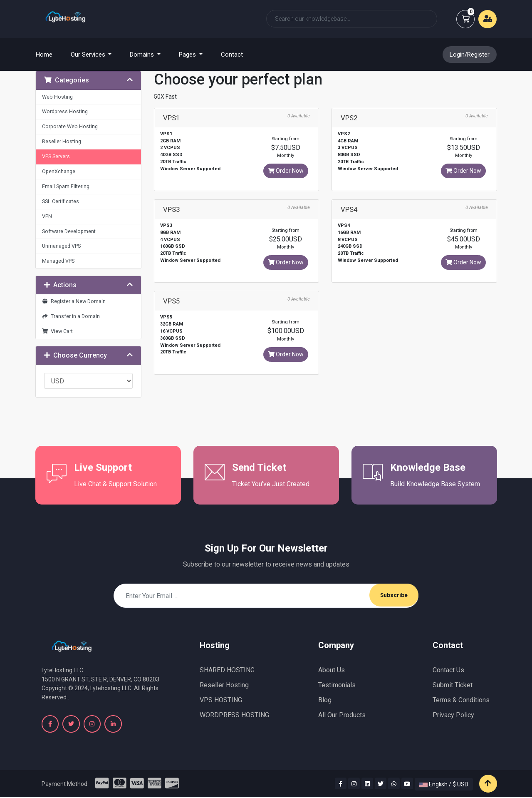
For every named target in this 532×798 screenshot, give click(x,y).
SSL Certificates (61, 201)
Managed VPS (58, 261)
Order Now (286, 171)
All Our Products (342, 715)
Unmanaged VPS (61, 246)
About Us (332, 670)
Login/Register (470, 55)
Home (49, 54)
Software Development (69, 231)
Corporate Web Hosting (70, 126)
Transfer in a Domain (71, 316)
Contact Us (448, 670)
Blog (325, 700)
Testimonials (337, 685)
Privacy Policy (453, 715)
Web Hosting (57, 97)
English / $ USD (444, 785)
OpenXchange (59, 171)
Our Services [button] (89, 55)
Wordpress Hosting (65, 111)
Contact (232, 55)
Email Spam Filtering (66, 186)
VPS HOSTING (221, 700)
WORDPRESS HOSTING (234, 715)
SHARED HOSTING (227, 670)
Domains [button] (143, 55)
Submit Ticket (453, 685)
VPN (47, 216)
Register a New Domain (74, 301)
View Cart (58, 331)
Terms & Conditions (461, 700)
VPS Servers (56, 156)
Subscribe (393, 595)
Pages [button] (188, 55)
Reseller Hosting (62, 141)
